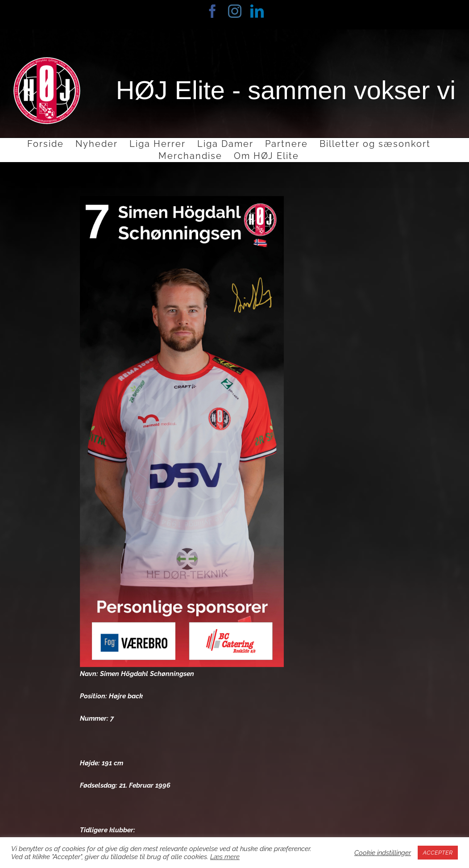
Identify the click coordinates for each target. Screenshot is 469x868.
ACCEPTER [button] (438, 853)
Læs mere (225, 857)
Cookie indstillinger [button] (383, 853)
